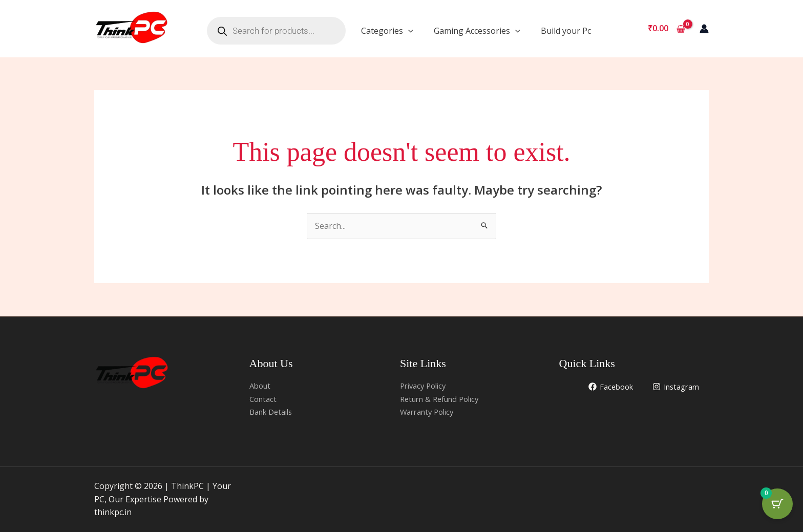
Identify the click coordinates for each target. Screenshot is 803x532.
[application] (408, 31)
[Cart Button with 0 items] (777, 506)
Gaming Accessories (477, 31)
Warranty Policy (430, 412)
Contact (264, 399)
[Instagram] (674, 387)
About (261, 386)
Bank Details (274, 412)
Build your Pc (566, 31)
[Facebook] (605, 387)
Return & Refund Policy (444, 399)
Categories (387, 31)
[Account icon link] (704, 29)
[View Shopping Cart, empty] (666, 29)
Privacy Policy (426, 386)
